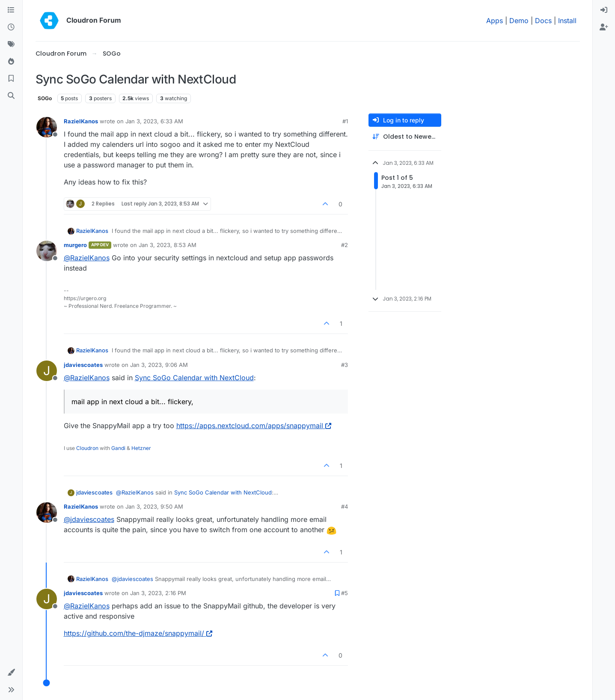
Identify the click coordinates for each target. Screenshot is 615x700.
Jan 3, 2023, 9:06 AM (159, 365)
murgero (75, 245)
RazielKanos (81, 121)
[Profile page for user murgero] (47, 251)
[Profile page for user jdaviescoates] (47, 371)
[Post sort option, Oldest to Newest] (405, 137)
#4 (345, 506)
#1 (345, 121)
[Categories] (11, 10)
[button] (11, 673)
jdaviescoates (83, 365)
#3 (345, 365)
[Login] (604, 10)
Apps (495, 21)
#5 (345, 593)
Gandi (118, 448)
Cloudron (87, 448)
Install (567, 21)
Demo (519, 21)
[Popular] (11, 62)
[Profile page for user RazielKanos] (47, 127)
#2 (345, 245)
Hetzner (141, 448)
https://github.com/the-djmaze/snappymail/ (138, 633)
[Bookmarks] (11, 79)
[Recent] (11, 27)
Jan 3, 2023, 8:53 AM (168, 245)
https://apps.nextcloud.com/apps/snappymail (254, 426)
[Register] (604, 27)
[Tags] (11, 45)
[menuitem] (604, 10)
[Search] (11, 96)
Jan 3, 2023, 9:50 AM (154, 506)
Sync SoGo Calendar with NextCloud (194, 378)
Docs (543, 21)
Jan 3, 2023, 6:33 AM (154, 121)
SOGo (45, 98)
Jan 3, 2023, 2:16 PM (158, 593)
